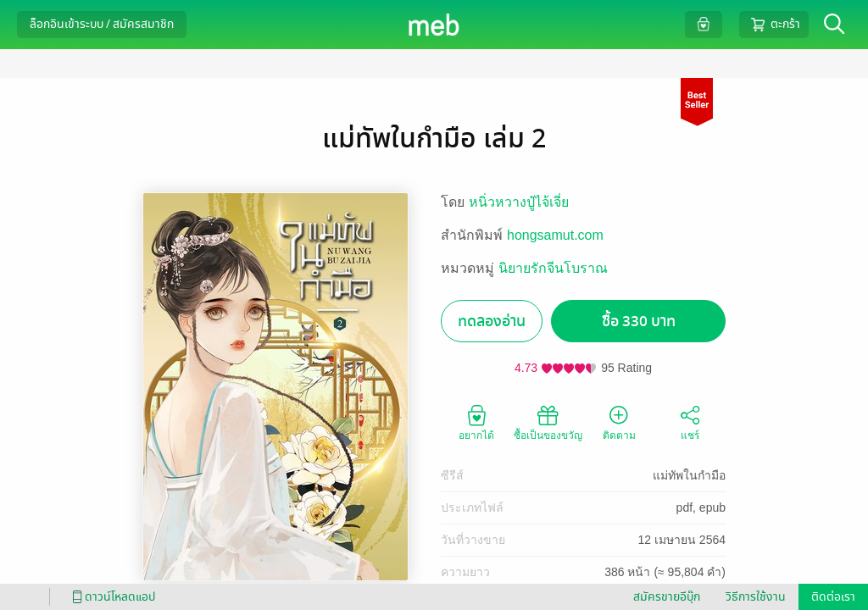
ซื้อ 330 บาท (639, 322)
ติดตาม (619, 422)
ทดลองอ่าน (492, 322)
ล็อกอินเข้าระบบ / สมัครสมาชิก (102, 24)
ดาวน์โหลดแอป (111, 597)
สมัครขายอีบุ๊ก (667, 597)
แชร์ (690, 422)
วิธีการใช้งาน (756, 597)
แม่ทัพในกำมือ (689, 475)
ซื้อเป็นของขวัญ (548, 422)
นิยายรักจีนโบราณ (553, 268)
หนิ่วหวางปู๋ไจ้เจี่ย (519, 202)
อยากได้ (476, 422)
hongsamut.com (555, 235)
